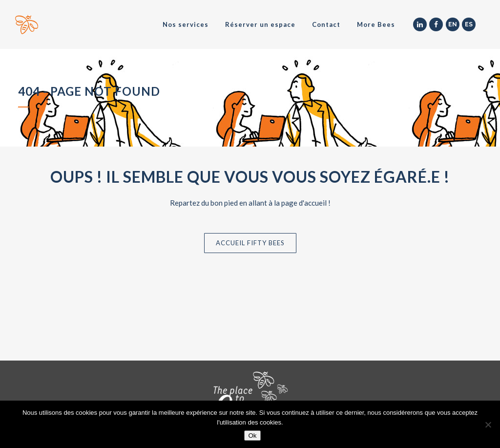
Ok (252, 436)
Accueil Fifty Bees (250, 243)
